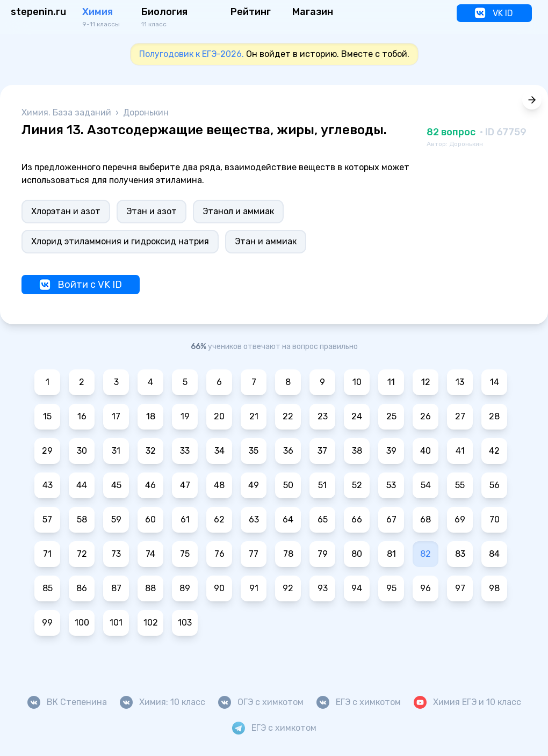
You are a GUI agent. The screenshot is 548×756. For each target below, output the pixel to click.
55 (460, 485)
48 (219, 485)
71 (47, 554)
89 (185, 588)
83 (460, 554)
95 (391, 588)
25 (391, 416)
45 (116, 485)
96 (426, 588)
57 (47, 519)
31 (116, 451)
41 (460, 451)
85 (48, 588)
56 (495, 485)
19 (185, 416)
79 (323, 554)
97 (460, 588)
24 (357, 416)
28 (494, 416)
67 (391, 519)
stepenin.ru (38, 12)
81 (391, 554)
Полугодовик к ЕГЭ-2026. (192, 54)
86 (82, 588)
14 (495, 382)
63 (254, 519)
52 (357, 485)
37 (322, 451)
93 (323, 588)
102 (151, 623)
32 (151, 451)
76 (219, 554)
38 (357, 451)
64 (288, 519)
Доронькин (146, 112)
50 (288, 485)
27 (460, 416)
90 (219, 588)
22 (288, 416)
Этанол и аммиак (238, 211)
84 (494, 554)
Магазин (313, 12)
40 (426, 451)
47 (185, 485)
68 (426, 519)
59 (116, 519)
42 (494, 451)
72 (82, 554)
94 (357, 588)
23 (323, 416)
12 (426, 382)
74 (150, 554)
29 (47, 451)
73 (116, 554)
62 (219, 519)
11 (391, 382)
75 (185, 554)
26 (426, 416)
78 (288, 554)
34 (219, 451)
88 (150, 588)
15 (47, 416)
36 (288, 451)
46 (150, 485)
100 (82, 623)
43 (48, 485)
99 (47, 623)
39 (391, 451)
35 (254, 451)
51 (322, 485)
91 (254, 588)
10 (357, 382)
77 (254, 554)
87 (116, 588)
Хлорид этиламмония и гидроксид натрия (120, 241)
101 (116, 623)
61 (185, 519)
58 (82, 519)
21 (254, 416)
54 (426, 485)
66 (357, 519)
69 (460, 519)
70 (495, 519)
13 (460, 382)
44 (82, 485)
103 (185, 623)
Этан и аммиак (266, 241)
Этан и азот (152, 211)
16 (82, 416)
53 (391, 485)
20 (219, 416)
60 (150, 519)
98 (494, 588)
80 (357, 554)
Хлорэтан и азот (66, 211)
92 (288, 588)
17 (116, 416)
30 (82, 451)
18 (151, 416)
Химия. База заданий (67, 112)
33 (185, 451)
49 (254, 485)
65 (323, 519)
